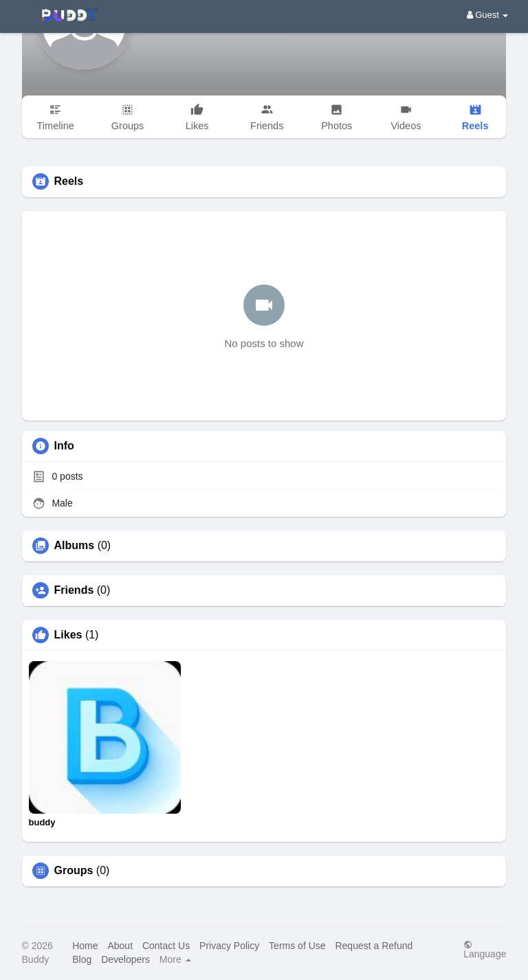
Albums (75, 546)
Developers (125, 959)
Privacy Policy (229, 946)
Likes (68, 635)
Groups (74, 871)
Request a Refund (374, 946)
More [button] (175, 959)
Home (85, 946)
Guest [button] (488, 15)
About (120, 946)
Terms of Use (297, 946)
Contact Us (166, 946)
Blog (82, 959)
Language (485, 949)
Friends (74, 590)
